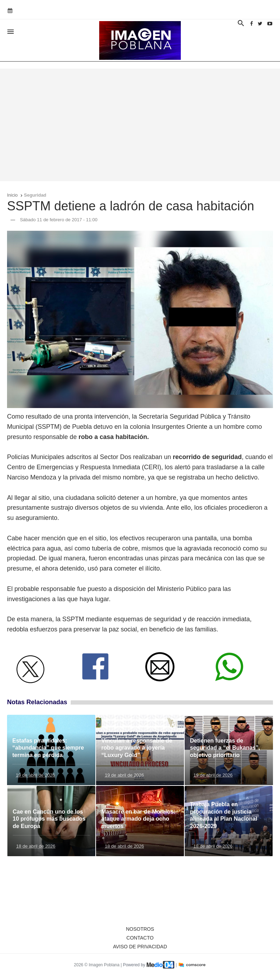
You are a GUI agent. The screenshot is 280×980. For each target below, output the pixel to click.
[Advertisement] (140, 125)
